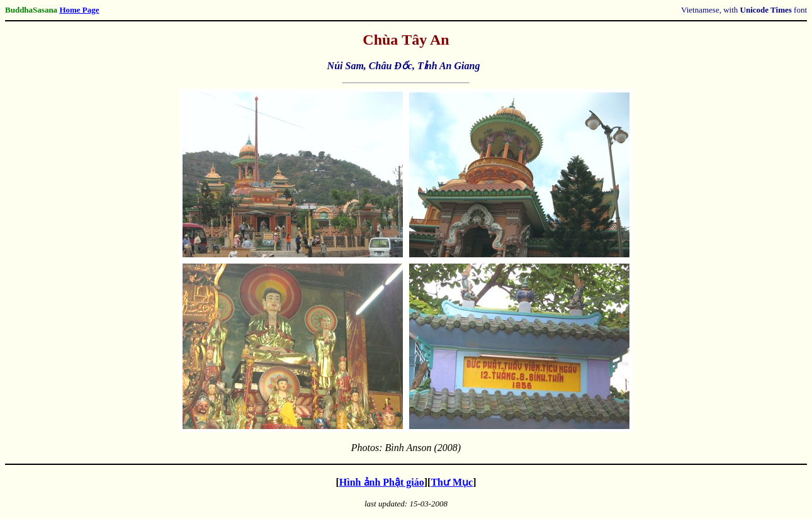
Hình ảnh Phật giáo (382, 482)
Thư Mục (452, 482)
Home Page (79, 10)
